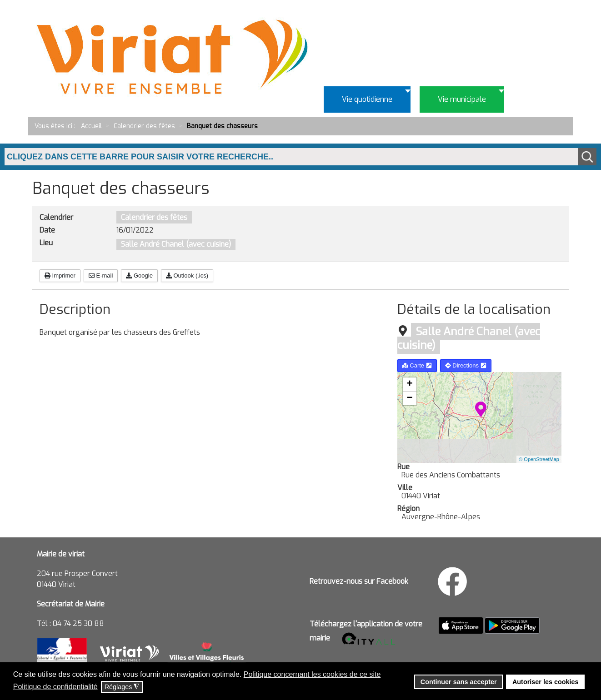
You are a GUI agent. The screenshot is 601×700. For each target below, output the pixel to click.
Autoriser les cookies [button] (546, 682)
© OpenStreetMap (539, 459)
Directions (466, 365)
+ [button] (410, 384)
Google (139, 276)
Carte (417, 365)
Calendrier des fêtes (154, 217)
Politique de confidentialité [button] (55, 687)
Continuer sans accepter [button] (459, 682)
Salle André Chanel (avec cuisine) (176, 244)
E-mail (101, 276)
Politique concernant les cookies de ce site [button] (312, 674)
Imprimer (60, 276)
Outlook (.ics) (187, 276)
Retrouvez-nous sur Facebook (359, 581)
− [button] (410, 398)
